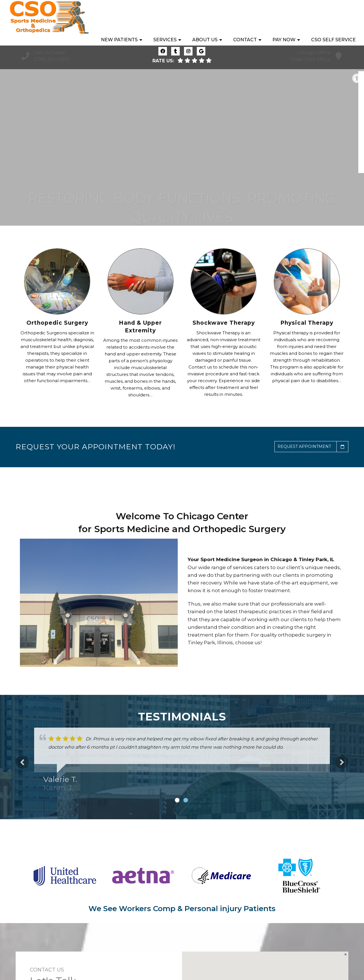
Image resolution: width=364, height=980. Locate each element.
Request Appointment (313, 447)
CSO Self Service (333, 17)
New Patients (119, 17)
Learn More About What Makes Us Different (182, 191)
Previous (22, 762)
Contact (245, 17)
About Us (205, 17)
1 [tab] (177, 800)
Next (342, 762)
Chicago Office (314, 52)
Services (165, 17)
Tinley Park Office (310, 59)
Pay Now (284, 17)
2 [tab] (186, 800)
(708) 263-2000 (51, 59)
